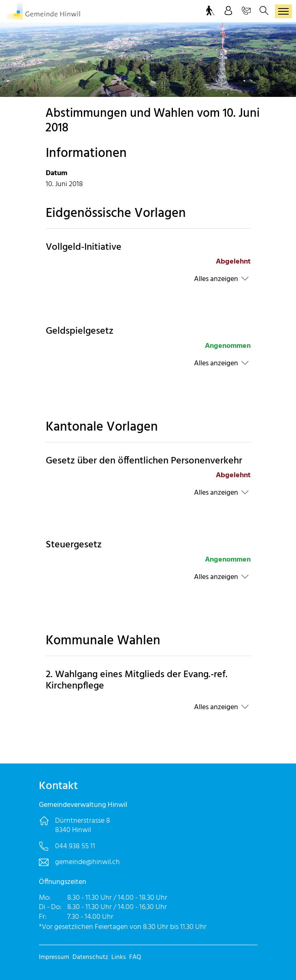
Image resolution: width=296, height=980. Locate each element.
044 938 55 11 (75, 846)
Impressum (54, 957)
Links (119, 957)
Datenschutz (90, 957)
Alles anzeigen (216, 279)
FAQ (135, 957)
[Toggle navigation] (283, 11)
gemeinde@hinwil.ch (87, 862)
